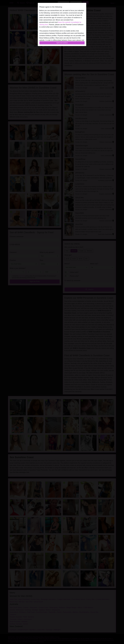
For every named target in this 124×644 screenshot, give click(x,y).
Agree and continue (62, 43)
